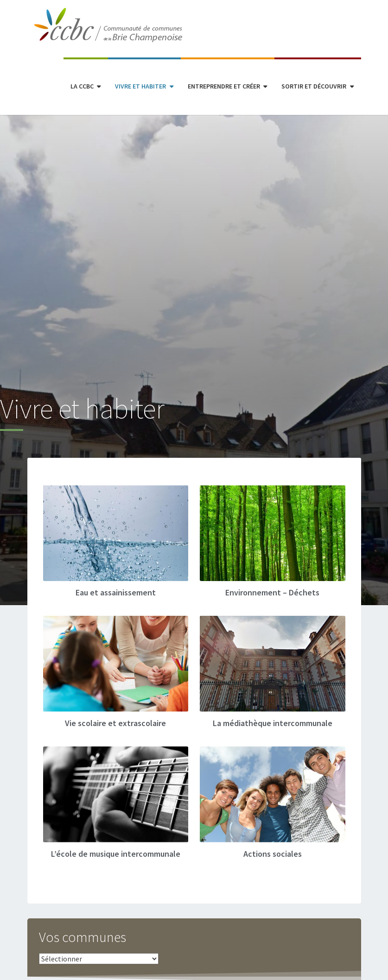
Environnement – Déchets (272, 592)
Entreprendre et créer (224, 86)
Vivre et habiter (140, 86)
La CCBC (82, 86)
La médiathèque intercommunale (273, 723)
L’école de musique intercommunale (116, 854)
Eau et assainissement (116, 592)
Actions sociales (273, 854)
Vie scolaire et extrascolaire (115, 723)
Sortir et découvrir (314, 86)
